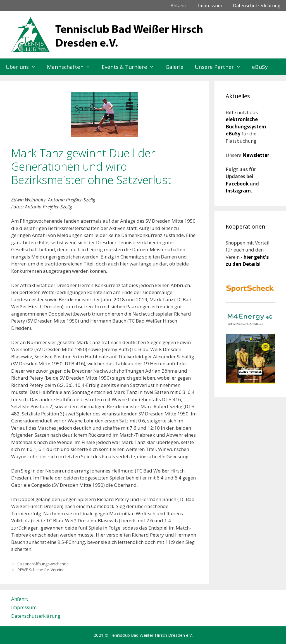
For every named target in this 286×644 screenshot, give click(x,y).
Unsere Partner (221, 67)
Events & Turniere (131, 67)
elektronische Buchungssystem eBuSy (246, 126)
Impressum (210, 6)
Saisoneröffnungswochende (43, 564)
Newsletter (256, 155)
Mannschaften (71, 67)
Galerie (175, 67)
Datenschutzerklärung (257, 6)
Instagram (238, 191)
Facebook (238, 184)
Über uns (23, 67)
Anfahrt (179, 6)
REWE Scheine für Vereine (41, 570)
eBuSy (260, 67)
